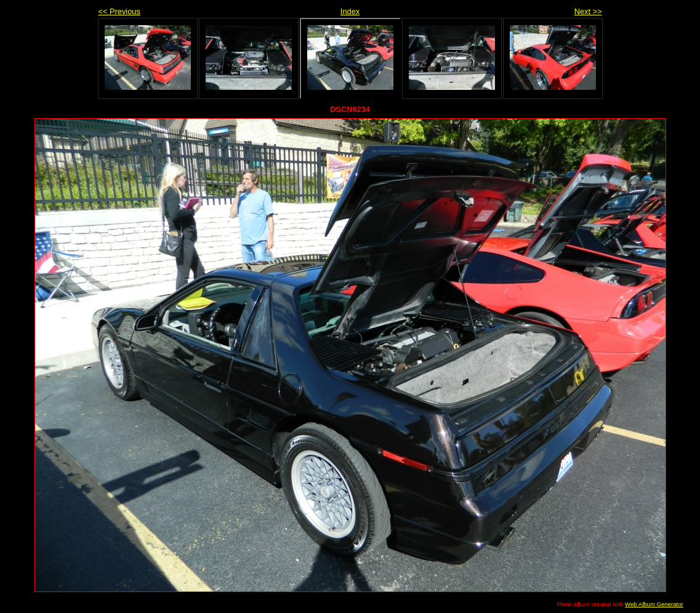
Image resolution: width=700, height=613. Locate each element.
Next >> (588, 11)
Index (350, 11)
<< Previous (119, 11)
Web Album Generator (654, 604)
